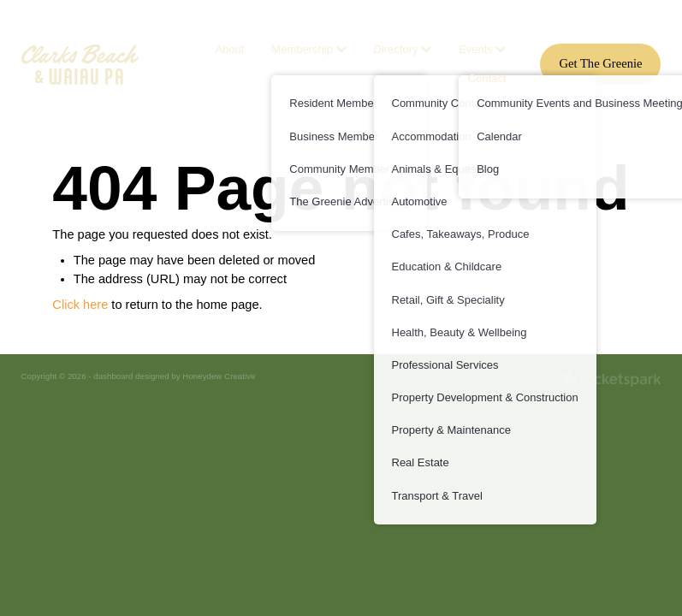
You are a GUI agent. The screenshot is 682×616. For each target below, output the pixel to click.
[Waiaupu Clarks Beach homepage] (86, 65)
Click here (80, 305)
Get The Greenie (600, 63)
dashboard (113, 376)
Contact (487, 78)
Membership (308, 49)
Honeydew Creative (219, 376)
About (229, 49)
